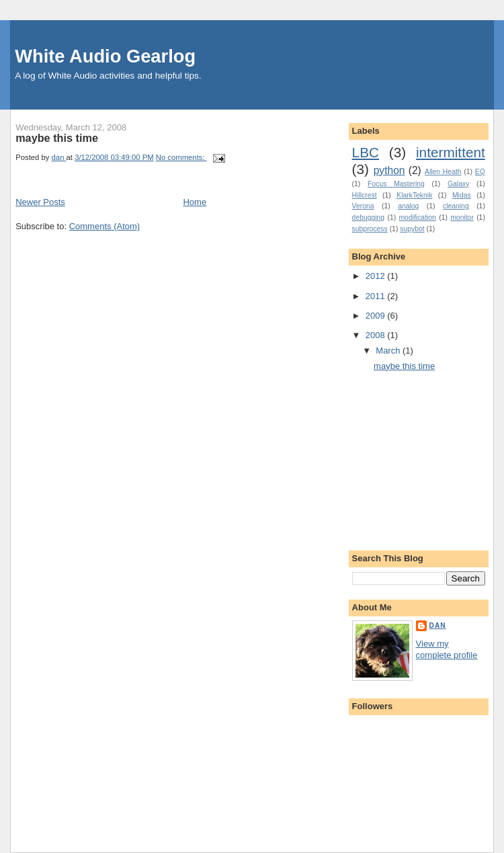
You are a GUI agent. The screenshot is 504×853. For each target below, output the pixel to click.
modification (417, 217)
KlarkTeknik (414, 195)
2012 (377, 276)
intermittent (451, 152)
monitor (462, 217)
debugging (369, 217)
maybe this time (57, 138)
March (389, 351)
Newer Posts (40, 202)
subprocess (370, 229)
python (389, 170)
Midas (462, 195)
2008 (377, 335)
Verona (363, 206)
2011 (377, 296)
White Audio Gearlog (105, 56)
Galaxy (458, 184)
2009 (377, 316)
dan (438, 625)
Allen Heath (443, 172)
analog (408, 206)
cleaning (456, 206)
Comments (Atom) (104, 226)
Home (195, 202)
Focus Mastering (396, 184)
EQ (480, 172)
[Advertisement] (428, 466)
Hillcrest (365, 195)
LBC (366, 152)
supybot (412, 229)
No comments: (181, 157)
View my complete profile (447, 649)
